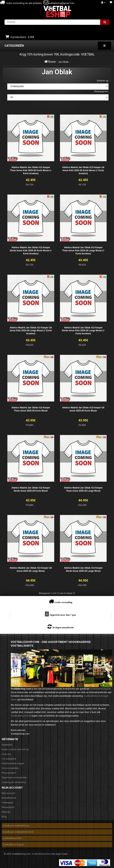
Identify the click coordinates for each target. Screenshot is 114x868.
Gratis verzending (63, 602)
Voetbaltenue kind (41, 854)
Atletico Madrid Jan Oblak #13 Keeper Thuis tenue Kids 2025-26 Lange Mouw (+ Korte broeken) (83, 251)
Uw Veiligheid (9, 759)
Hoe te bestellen (10, 768)
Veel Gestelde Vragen (13, 763)
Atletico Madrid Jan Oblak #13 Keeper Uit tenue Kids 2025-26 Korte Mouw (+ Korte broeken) (83, 170)
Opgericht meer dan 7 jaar (63, 615)
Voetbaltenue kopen (13, 844)
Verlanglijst (8, 803)
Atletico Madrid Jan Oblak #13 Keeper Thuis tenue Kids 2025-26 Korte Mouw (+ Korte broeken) (31, 170)
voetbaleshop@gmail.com (61, 3)
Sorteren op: (103, 81)
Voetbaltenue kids (12, 838)
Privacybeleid (9, 773)
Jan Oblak (63, 62)
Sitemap (6, 812)
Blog (4, 817)
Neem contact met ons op (15, 749)
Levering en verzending (14, 782)
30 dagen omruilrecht (63, 627)
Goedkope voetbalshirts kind (18, 832)
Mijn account (8, 793)
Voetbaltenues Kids (21, 716)
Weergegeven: (101, 92)
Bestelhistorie (9, 798)
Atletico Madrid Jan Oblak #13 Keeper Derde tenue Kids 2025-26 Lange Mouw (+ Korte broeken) (83, 331)
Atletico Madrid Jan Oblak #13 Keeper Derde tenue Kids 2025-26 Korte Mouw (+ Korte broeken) (31, 251)
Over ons (6, 754)
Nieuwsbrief (8, 807)
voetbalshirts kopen (100, 689)
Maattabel (7, 745)
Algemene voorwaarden (14, 777)
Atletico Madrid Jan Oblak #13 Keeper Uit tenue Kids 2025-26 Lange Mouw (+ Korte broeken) (31, 331)
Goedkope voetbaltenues (16, 826)
